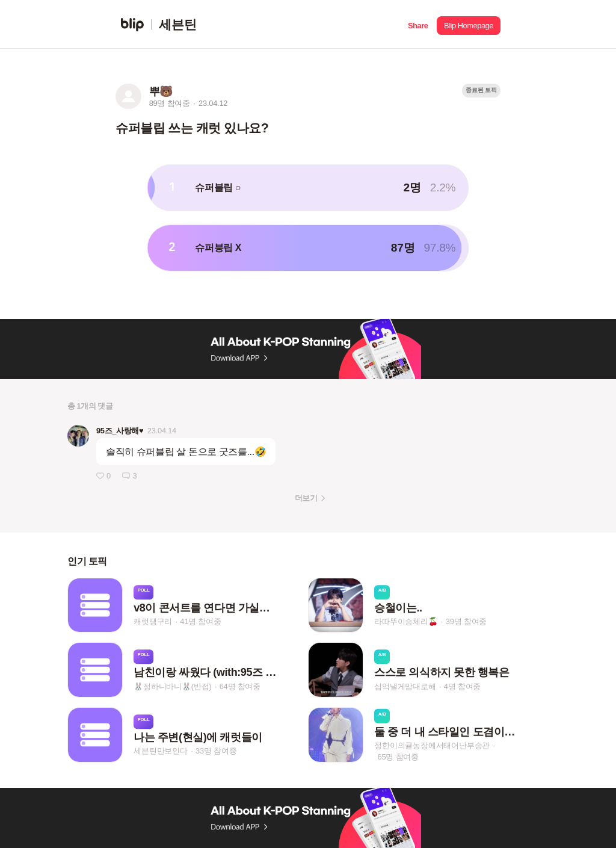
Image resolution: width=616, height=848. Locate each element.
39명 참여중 (466, 621)
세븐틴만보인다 (161, 751)
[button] (418, 24)
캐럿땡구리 (153, 621)
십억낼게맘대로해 (405, 686)
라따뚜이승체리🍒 (406, 621)
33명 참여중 (216, 751)
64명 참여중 (240, 686)
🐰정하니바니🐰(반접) (172, 686)
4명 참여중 (462, 686)
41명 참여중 (200, 621)
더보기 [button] (306, 498)
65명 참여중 (398, 757)
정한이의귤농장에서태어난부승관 (432, 745)
